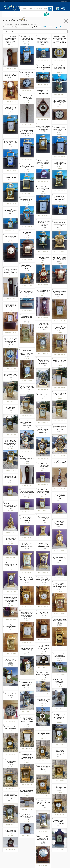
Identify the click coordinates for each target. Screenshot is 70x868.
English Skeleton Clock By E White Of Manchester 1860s (43, 700)
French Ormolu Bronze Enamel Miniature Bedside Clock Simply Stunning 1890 (43, 430)
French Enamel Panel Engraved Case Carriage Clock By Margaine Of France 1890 (27, 39)
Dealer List (17, 24)
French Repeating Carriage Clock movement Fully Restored (60, 752)
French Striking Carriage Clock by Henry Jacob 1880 (43, 188)
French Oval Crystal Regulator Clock (10, 539)
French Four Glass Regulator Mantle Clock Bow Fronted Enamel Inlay (10, 796)
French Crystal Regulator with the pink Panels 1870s (27, 519)
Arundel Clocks (25, 24)
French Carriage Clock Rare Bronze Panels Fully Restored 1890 (60, 327)
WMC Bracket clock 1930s (27, 233)
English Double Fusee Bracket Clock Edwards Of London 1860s (60, 822)
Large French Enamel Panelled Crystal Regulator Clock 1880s (27, 545)
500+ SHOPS (39, 14)
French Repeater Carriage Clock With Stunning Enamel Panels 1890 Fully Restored (27, 353)
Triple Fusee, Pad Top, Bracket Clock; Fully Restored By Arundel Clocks (43, 839)
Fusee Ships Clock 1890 (27, 73)
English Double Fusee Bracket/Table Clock (10, 831)
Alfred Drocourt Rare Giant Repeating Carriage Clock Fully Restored (60, 716)
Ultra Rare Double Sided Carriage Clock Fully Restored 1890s (60, 293)
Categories (12, 14)
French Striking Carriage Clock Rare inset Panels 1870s (27, 579)
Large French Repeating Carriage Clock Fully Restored (43, 768)
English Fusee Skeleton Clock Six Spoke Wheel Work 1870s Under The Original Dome (43, 361)
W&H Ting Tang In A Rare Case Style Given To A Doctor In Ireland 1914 (60, 259)
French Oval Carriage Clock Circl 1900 (10, 408)
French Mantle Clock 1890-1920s (43, 258)
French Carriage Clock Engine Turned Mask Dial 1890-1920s (27, 388)
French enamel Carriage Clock (43, 734)
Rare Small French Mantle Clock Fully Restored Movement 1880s (60, 496)
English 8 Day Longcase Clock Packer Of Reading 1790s (27, 458)
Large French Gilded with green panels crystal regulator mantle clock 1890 (43, 518)
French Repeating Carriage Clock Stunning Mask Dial (10, 761)
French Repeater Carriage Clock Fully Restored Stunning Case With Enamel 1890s (43, 325)
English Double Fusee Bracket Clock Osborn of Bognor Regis (27, 816)
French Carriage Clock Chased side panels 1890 (10, 375)
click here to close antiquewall (52, 27)
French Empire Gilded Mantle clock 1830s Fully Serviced (43, 674)
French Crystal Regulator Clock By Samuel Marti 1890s (43, 545)
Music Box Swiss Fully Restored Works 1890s (27, 292)
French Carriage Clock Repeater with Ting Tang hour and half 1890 (27, 493)
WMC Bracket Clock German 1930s (10, 237)
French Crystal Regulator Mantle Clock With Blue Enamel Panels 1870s (60, 558)
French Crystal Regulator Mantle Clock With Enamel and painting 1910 (27, 423)
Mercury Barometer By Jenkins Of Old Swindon (60, 462)
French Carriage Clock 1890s (43, 396)
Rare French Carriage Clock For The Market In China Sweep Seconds (27, 132)
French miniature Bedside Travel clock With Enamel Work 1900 (43, 162)
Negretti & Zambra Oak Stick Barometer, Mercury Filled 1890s (27, 97)
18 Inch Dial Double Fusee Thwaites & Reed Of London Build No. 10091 (60, 102)
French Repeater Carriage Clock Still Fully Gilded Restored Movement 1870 (43, 127)
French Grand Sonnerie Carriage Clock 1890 (10, 177)
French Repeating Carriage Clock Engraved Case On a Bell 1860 (43, 579)
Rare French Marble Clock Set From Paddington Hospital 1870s (43, 648)
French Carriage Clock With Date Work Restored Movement (60, 655)
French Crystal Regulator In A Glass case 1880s (60, 523)
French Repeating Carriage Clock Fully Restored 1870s (43, 465)
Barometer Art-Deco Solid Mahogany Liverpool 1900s (43, 92)
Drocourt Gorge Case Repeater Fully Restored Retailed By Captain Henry (10, 478)
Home (5, 14)
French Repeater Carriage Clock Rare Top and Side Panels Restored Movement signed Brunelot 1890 (43, 40)
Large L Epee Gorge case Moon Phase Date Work (27, 791)
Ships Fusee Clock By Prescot (10, 694)
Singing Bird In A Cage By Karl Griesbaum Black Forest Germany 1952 (60, 67)
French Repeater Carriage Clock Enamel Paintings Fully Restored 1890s (10, 211)
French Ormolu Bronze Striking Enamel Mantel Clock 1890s (60, 428)
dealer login (64, 1)
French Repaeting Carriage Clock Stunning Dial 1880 (60, 163)
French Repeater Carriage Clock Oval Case (43, 613)
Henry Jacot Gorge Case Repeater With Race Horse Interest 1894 (27, 650)
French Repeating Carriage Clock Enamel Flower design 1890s (43, 491)
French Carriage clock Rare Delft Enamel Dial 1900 (10, 143)
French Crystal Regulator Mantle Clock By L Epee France (10, 564)
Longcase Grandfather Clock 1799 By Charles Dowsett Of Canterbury (10, 271)
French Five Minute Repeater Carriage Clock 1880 (60, 129)
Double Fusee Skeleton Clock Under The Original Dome (60, 681)
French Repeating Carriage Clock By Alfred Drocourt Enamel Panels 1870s (60, 586)
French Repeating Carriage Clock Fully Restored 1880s (27, 318)
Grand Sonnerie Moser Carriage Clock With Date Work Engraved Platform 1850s (27, 614)
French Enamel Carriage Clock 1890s (27, 200)
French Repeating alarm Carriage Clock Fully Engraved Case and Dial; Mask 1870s (10, 599)
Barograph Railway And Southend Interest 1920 (43, 66)
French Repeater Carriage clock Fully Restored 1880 (60, 198)
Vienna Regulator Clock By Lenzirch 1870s (43, 291)
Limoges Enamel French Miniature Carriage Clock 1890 (60, 621)
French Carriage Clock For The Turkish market (10, 727)
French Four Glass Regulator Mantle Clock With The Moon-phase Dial (43, 803)
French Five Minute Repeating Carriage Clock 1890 (10, 109)
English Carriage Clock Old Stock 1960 (60, 361)
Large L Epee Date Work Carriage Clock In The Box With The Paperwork (10, 305)
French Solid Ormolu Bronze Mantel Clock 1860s (27, 267)
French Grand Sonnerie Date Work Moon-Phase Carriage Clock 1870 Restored (10, 341)
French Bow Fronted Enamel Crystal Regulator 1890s (27, 684)
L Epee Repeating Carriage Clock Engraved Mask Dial (60, 787)
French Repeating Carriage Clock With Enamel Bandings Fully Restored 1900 (10, 442)
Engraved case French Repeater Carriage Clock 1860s (27, 166)
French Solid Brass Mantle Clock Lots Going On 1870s (60, 224)
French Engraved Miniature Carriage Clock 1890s (10, 626)
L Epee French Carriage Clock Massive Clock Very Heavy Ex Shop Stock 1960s (43, 223)
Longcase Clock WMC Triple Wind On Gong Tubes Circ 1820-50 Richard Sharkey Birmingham (10, 40)
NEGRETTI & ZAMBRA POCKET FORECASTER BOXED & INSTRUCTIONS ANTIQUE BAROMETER (60, 40)
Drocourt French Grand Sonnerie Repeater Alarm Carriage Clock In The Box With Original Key (27, 720)
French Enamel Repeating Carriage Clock (10, 661)
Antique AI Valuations (26, 14)
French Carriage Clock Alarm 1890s (60, 394)
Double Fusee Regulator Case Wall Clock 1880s (10, 75)
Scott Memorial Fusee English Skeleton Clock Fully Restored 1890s (10, 505)
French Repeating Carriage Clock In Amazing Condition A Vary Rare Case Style (27, 756)
